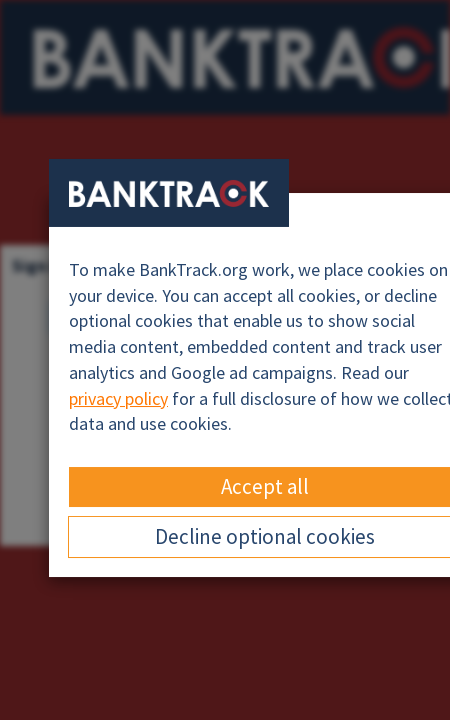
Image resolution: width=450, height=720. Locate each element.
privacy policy (118, 398)
